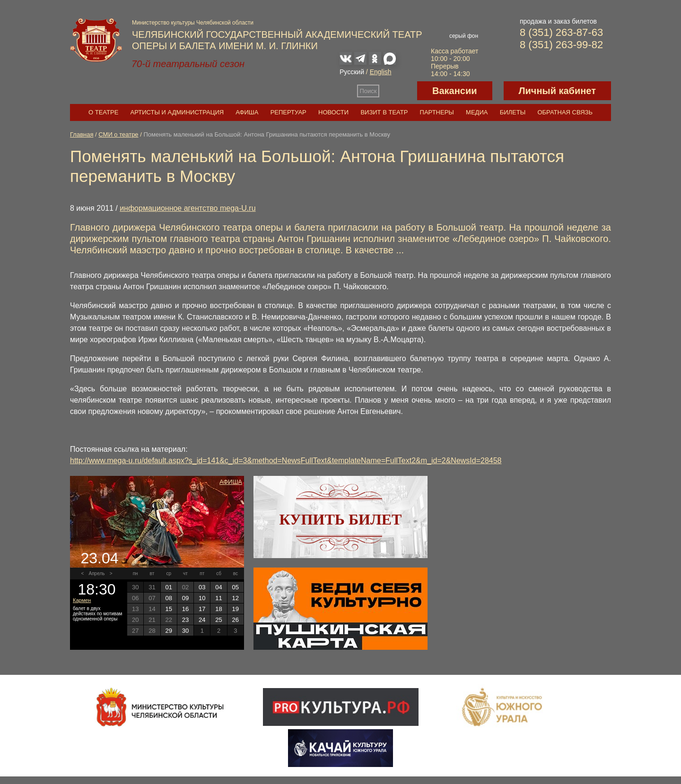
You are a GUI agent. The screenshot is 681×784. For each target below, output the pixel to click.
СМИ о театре (118, 134)
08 (168, 598)
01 (168, 587)
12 (236, 598)
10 (202, 598)
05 (236, 587)
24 (202, 620)
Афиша (247, 112)
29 (168, 631)
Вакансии (455, 91)
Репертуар (288, 112)
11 (218, 598)
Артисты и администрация (177, 112)
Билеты (513, 112)
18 (218, 609)
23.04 (99, 558)
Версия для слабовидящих (398, 91)
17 (202, 609)
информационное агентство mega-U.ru (188, 208)
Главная (82, 134)
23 (185, 620)
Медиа (477, 112)
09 (185, 598)
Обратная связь (565, 112)
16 (185, 609)
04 (218, 587)
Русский (352, 72)
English (381, 72)
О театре (103, 112)
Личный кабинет (557, 91)
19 (236, 609)
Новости (333, 112)
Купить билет (341, 519)
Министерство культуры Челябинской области (193, 23)
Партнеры (437, 112)
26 (236, 620)
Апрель (97, 573)
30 (185, 631)
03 (202, 587)
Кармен (82, 600)
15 (168, 609)
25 (218, 620)
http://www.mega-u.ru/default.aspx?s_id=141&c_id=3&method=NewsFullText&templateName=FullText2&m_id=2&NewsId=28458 (286, 461)
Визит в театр (384, 112)
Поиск (368, 91)
